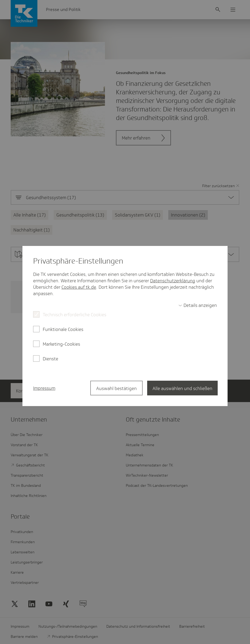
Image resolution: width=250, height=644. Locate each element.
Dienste (50, 359)
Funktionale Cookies (63, 329)
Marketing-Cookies (61, 344)
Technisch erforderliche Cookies (75, 315)
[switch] (198, 305)
